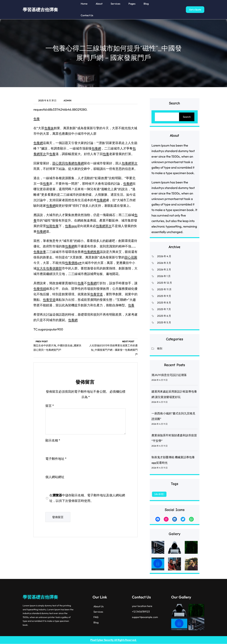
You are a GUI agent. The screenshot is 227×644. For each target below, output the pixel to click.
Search (187, 117)
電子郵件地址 (56, 459)
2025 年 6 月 (164, 316)
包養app (71, 226)
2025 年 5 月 (164, 322)
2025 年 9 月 (164, 296)
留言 (50, 406)
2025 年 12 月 (165, 283)
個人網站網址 (55, 477)
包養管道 (96, 294)
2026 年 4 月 (164, 256)
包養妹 (49, 128)
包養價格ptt (73, 263)
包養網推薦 (92, 252)
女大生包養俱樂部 (49, 268)
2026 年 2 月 (164, 269)
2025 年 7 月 (164, 309)
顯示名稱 (53, 440)
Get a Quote (195, 10)
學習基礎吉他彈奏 (40, 10)
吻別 (160, 348)
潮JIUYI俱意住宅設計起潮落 (169, 375)
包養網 (38, 143)
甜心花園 (131, 257)
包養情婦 (40, 289)
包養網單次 (130, 163)
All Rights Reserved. (113, 640)
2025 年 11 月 (164, 289)
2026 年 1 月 (164, 276)
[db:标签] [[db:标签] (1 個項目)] (159, 494)
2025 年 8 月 (164, 303)
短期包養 (52, 226)
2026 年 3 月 (164, 263)
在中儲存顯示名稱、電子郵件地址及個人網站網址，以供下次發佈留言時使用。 (87, 498)
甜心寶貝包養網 (63, 163)
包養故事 (40, 252)
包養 (37, 119)
